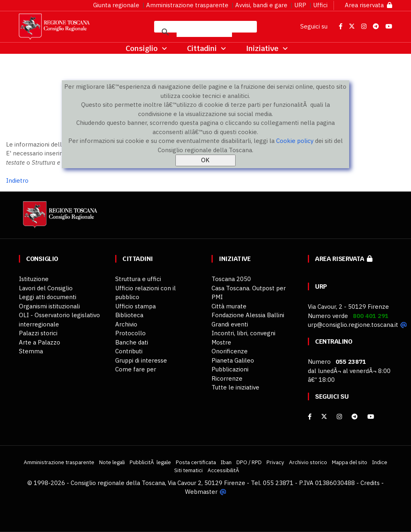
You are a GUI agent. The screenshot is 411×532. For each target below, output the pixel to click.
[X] (324, 417)
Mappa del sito (350, 462)
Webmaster (201, 492)
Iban (226, 462)
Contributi (129, 351)
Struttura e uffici (138, 279)
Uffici (320, 5)
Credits (370, 483)
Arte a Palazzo (40, 342)
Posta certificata (196, 462)
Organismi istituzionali (49, 306)
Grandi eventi (230, 324)
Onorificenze (230, 351)
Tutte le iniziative (235, 387)
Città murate (229, 306)
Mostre (221, 342)
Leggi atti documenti (48, 297)
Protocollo (130, 333)
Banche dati (132, 342)
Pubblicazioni (230, 369)
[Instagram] (339, 417)
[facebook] (310, 417)
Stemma (31, 351)
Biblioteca (129, 315)
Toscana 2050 (231, 279)
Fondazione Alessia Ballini (248, 315)
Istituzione (34, 279)
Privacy (275, 462)
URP (300, 5)
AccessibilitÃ (224, 470)
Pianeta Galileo (233, 360)
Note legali (112, 462)
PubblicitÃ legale (150, 462)
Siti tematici (188, 470)
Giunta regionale (116, 5)
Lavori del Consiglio (46, 288)
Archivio (126, 324)
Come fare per (136, 369)
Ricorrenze (227, 378)
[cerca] (204, 32)
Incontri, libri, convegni (243, 333)
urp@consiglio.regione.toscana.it (353, 325)
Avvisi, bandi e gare (261, 5)
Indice (380, 462)
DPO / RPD (249, 462)
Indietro (17, 180)
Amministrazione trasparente (187, 5)
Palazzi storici (38, 333)
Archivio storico (308, 462)
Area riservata (368, 5)
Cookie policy (295, 141)
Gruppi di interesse (141, 360)
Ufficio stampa (135, 306)
